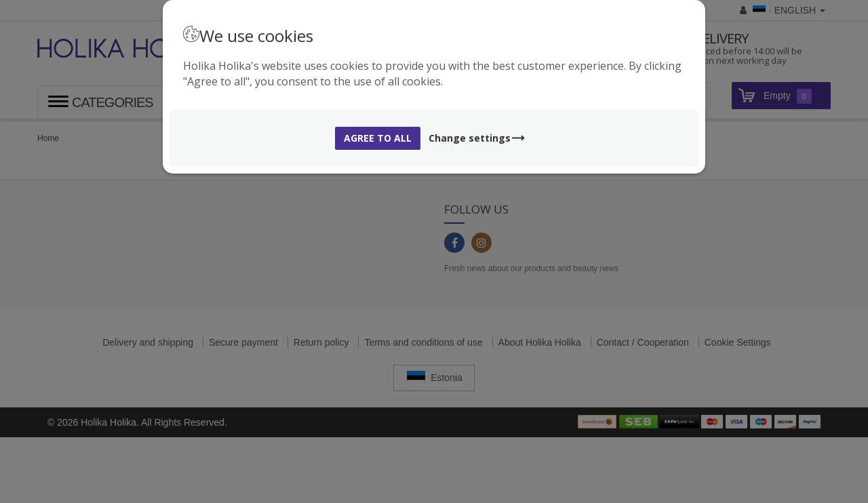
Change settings (477, 138)
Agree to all (378, 138)
